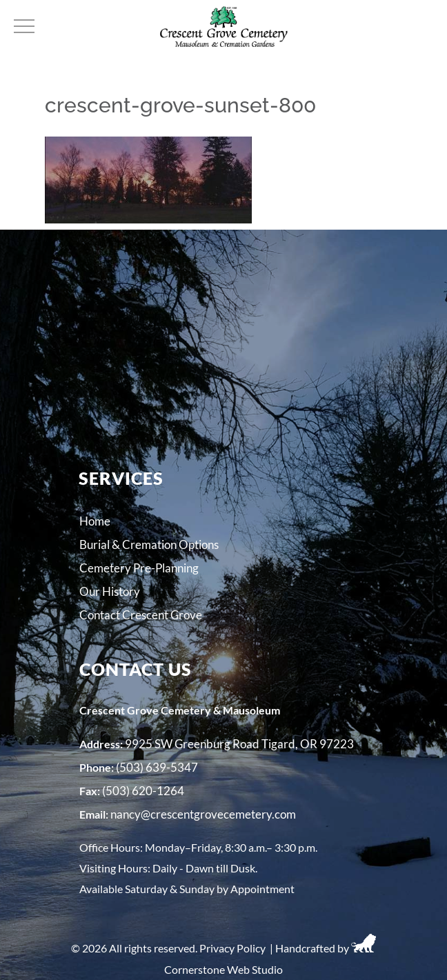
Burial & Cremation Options (149, 544)
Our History (110, 591)
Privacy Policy (232, 948)
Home (95, 521)
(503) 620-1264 (143, 791)
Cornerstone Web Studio (223, 969)
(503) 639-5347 (157, 767)
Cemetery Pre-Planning (139, 568)
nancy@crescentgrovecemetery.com (203, 814)
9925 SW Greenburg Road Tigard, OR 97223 (239, 744)
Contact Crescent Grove (141, 615)
